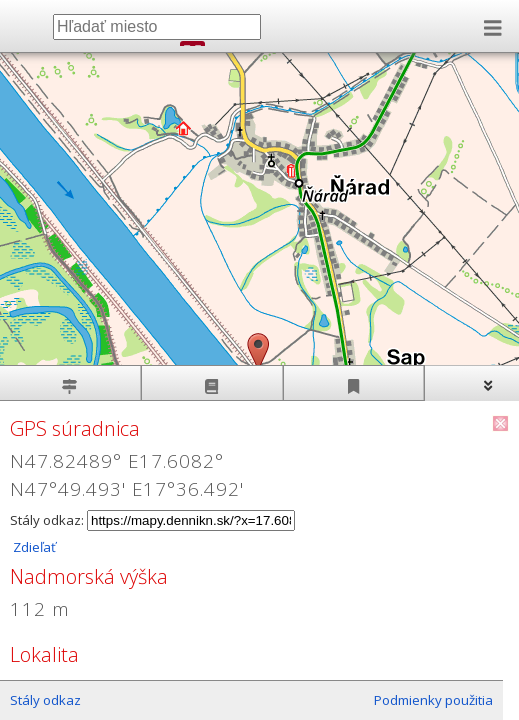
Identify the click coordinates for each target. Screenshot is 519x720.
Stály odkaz (45, 700)
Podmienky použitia (433, 700)
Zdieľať (33, 547)
